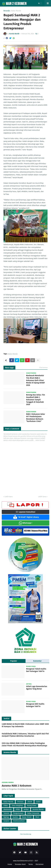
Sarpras (6, 821)
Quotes (15, 817)
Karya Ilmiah (27, 817)
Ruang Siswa (32, 806)
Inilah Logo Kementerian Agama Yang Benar (37, 688)
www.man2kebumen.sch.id (23, 861)
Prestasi (20, 802)
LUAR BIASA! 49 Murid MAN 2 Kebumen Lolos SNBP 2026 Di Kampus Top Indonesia (25, 725)
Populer (14, 661)
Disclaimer (40, 864)
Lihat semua (43, 367)
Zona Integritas (17, 806)
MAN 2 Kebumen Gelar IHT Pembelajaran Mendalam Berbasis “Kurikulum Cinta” (36, 418)
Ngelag (6, 817)
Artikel (26, 809)
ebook (30, 802)
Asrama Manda (38, 809)
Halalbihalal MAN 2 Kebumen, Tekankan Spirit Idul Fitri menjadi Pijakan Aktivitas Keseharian (25, 735)
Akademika (8, 809)
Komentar (37, 661)
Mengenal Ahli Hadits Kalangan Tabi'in (35, 705)
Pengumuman (18, 813)
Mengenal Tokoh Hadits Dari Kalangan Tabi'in (36, 670)
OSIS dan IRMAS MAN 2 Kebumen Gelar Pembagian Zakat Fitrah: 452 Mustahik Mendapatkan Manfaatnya (24, 744)
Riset (37, 817)
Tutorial (6, 813)
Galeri (38, 802)
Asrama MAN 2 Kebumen (17, 786)
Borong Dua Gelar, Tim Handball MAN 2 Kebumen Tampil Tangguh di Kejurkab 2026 (36, 400)
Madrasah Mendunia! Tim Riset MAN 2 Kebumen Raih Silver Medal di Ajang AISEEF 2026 (35, 380)
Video (6, 806)
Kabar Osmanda (33, 813)
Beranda (7, 11)
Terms (31, 864)
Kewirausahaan (19, 821)
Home (10, 864)
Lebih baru (9, 497)
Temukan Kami (20, 864)
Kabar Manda (16, 11)
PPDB (18, 809)
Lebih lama (42, 497)
